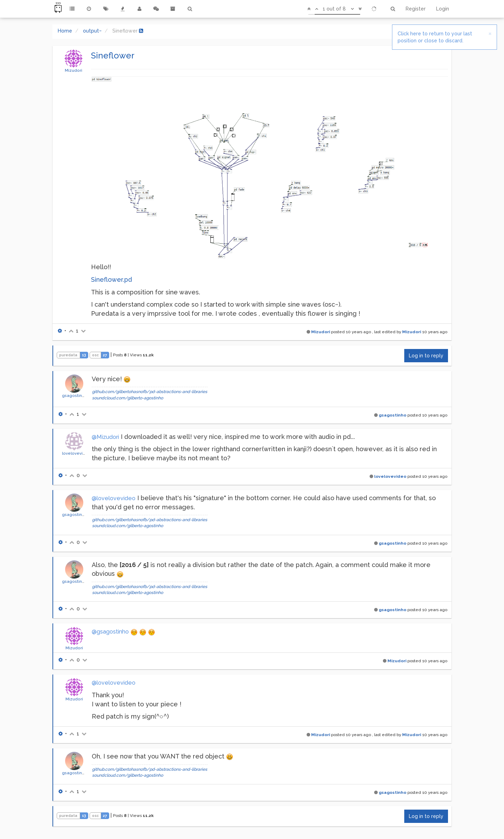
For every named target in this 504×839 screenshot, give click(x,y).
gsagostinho (75, 396)
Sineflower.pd (111, 279)
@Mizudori (105, 437)
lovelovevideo (76, 453)
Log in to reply (426, 356)
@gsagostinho (110, 632)
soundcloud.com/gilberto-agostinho (128, 398)
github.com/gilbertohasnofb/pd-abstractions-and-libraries (150, 392)
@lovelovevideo (114, 498)
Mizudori (73, 70)
